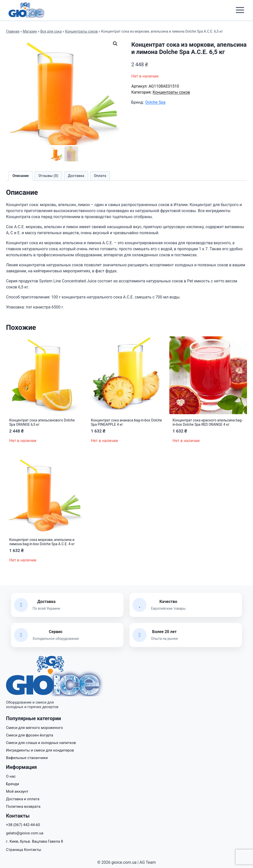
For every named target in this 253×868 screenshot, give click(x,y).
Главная (13, 31)
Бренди (13, 784)
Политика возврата (23, 807)
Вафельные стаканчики (27, 758)
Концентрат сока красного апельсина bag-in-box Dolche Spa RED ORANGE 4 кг (208, 422)
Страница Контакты (24, 850)
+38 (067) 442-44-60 (23, 825)
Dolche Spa (155, 102)
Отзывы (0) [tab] (48, 176)
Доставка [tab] (76, 176)
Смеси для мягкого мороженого (34, 728)
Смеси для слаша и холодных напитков (41, 743)
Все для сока (51, 31)
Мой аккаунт (17, 791)
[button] (115, 44)
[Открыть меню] (240, 10)
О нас (11, 776)
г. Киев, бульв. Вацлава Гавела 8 (35, 841)
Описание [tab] (21, 176)
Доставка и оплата (23, 799)
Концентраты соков (82, 31)
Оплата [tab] (100, 176)
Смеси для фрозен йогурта (30, 735)
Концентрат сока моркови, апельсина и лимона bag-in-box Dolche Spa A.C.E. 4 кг (42, 542)
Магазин (30, 31)
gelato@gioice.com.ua (25, 833)
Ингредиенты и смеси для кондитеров (40, 750)
